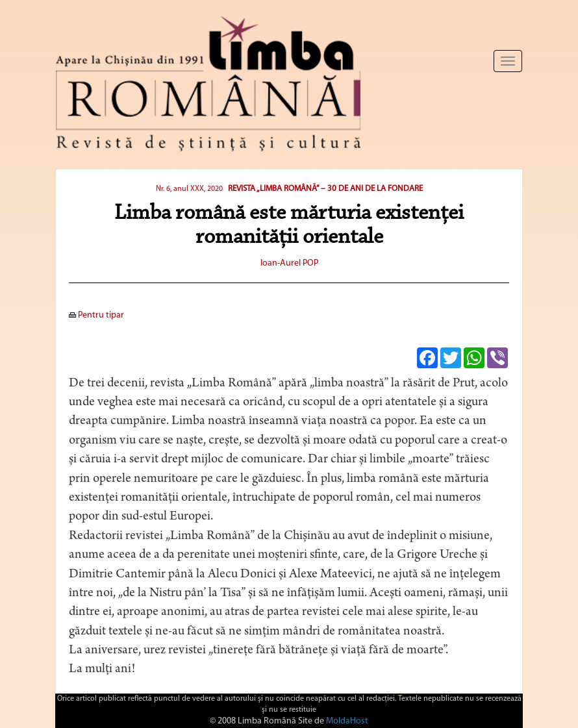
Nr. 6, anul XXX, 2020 (189, 189)
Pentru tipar (96, 315)
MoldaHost (347, 721)
